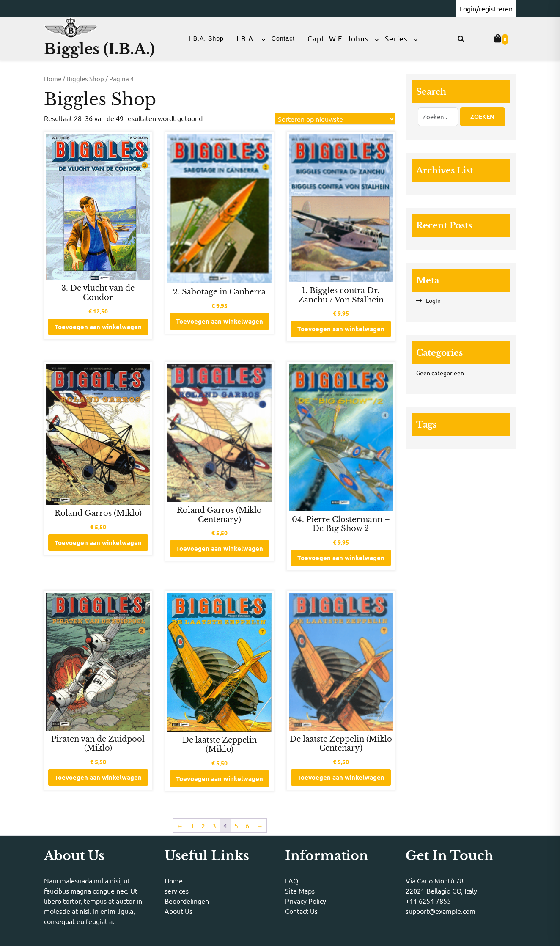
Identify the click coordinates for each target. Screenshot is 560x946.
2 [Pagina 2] (203, 825)
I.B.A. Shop (206, 38)
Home (53, 78)
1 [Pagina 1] (192, 825)
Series (396, 38)
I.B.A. (246, 38)
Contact (283, 38)
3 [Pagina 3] (214, 825)
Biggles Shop (85, 78)
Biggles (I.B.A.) (99, 49)
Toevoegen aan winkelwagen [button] (98, 327)
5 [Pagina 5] (236, 825)
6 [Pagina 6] (247, 825)
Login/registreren (486, 8)
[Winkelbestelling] (335, 119)
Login (433, 300)
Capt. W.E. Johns (338, 38)
